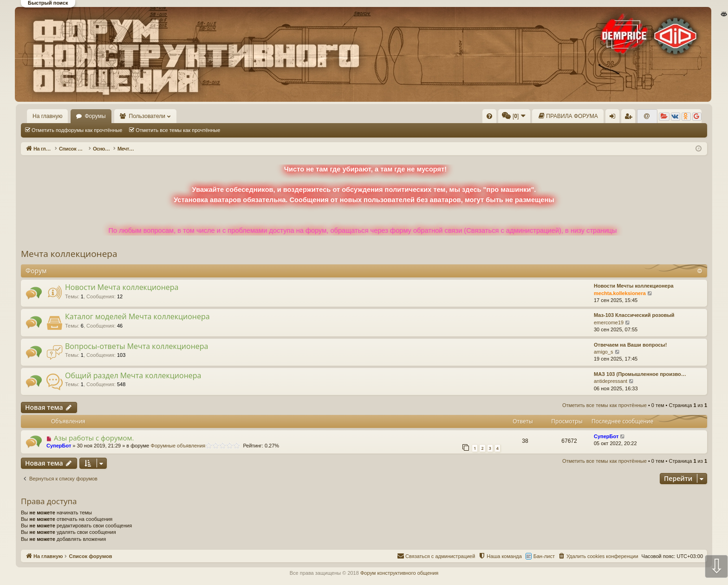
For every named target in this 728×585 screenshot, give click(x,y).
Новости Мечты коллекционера (634, 286)
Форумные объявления (178, 446)
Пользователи (147, 116)
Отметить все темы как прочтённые (178, 130)
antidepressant (611, 381)
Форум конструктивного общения (399, 573)
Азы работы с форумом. (94, 438)
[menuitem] (489, 116)
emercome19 (609, 322)
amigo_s (604, 352)
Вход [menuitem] (614, 118)
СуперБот (59, 446)
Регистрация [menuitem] (630, 118)
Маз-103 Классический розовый (634, 315)
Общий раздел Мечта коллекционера (133, 375)
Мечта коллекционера (69, 254)
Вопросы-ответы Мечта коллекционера (136, 346)
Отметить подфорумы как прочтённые (77, 130)
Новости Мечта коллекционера (122, 287)
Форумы (95, 116)
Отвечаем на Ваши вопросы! (630, 345)
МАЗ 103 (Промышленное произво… (640, 374)
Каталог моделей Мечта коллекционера (137, 316)
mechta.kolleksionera (620, 293)
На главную (47, 116)
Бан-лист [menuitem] (544, 556)
